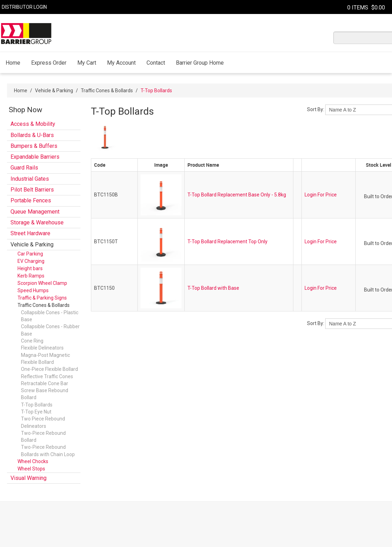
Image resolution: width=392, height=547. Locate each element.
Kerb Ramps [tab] (31, 276)
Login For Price (321, 195)
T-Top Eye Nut (36, 412)
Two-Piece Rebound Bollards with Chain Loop (48, 451)
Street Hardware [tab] (30, 233)
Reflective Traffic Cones (47, 376)
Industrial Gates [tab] (30, 179)
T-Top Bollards (37, 405)
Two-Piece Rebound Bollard (43, 437)
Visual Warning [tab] (28, 478)
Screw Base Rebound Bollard (45, 394)
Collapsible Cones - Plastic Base (50, 316)
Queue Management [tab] (35, 212)
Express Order (49, 63)
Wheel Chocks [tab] (33, 461)
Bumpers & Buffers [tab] (34, 146)
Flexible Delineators (42, 348)
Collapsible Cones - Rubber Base (50, 330)
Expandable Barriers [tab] (35, 157)
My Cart (87, 63)
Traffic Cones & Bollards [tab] (44, 305)
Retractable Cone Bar (45, 383)
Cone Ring (32, 341)
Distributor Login (24, 7)
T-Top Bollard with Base (213, 288)
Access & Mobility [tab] (33, 124)
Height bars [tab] (30, 268)
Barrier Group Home (200, 63)
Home (13, 63)
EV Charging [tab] (31, 261)
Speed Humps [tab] (33, 290)
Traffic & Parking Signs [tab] (42, 298)
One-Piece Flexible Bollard (49, 369)
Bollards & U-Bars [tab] (32, 135)
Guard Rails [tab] (24, 168)
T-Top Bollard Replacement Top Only (227, 242)
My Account (121, 63)
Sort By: (316, 109)
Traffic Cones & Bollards (107, 91)
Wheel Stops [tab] (31, 469)
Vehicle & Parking (54, 91)
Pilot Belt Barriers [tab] (32, 190)
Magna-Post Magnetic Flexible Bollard (45, 359)
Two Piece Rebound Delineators (43, 422)
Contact (156, 63)
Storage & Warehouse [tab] (37, 222)
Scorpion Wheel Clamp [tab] (42, 283)
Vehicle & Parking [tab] (32, 244)
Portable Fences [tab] (31, 200)
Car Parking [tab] (30, 254)
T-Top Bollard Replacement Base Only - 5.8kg (237, 195)
